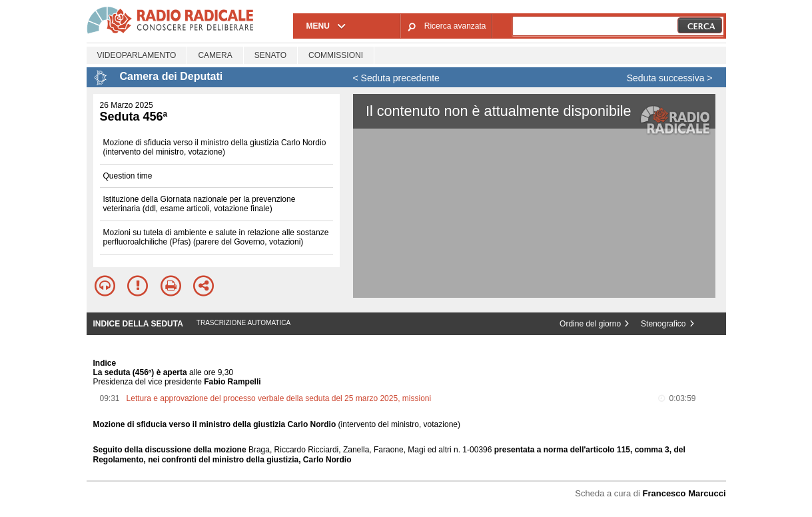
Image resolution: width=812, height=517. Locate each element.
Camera (215, 55)
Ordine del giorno (590, 324)
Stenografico (663, 324)
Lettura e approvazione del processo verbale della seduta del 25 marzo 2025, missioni (279, 398)
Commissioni (336, 55)
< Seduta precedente (396, 78)
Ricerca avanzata (455, 26)
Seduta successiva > (670, 78)
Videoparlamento (137, 55)
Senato (270, 55)
